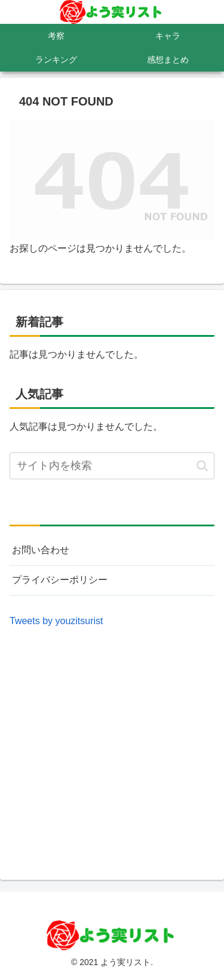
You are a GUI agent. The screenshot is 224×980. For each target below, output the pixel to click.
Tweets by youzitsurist (56, 621)
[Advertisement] (112, 742)
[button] (202, 466)
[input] (112, 466)
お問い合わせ (41, 550)
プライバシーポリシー (60, 580)
